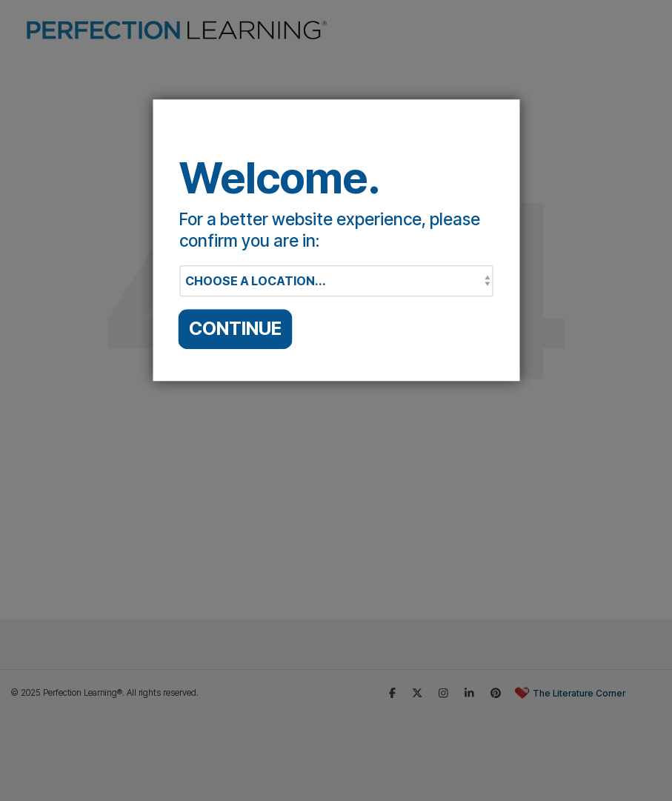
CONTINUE (235, 328)
